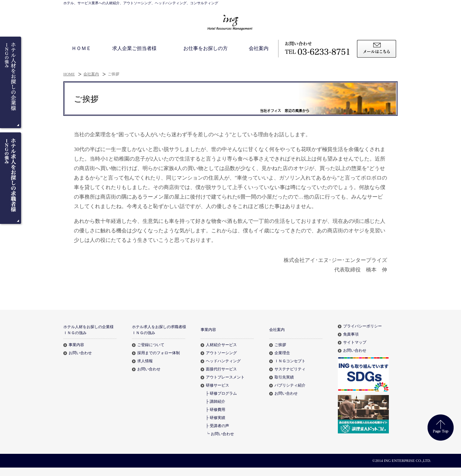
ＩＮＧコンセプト (290, 361)
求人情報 (145, 361)
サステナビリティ (290, 369)
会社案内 (259, 48)
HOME (69, 74)
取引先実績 (284, 377)
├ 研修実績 (216, 418)
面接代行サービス (221, 369)
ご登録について (151, 345)
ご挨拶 (280, 345)
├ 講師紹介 (216, 401)
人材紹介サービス (221, 345)
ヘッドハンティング (223, 361)
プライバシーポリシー (362, 326)
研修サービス (217, 385)
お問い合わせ (80, 353)
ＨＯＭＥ (81, 48)
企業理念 (282, 353)
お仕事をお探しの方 (206, 48)
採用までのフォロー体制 (159, 353)
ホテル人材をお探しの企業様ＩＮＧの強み (89, 330)
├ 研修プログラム (221, 393)
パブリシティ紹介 (290, 385)
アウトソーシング (221, 353)
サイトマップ (355, 342)
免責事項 (351, 334)
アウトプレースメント (225, 377)
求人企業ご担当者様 (134, 48)
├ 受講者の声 (217, 426)
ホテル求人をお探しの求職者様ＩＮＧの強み (159, 330)
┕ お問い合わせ (220, 434)
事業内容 (76, 345)
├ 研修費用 (216, 409)
